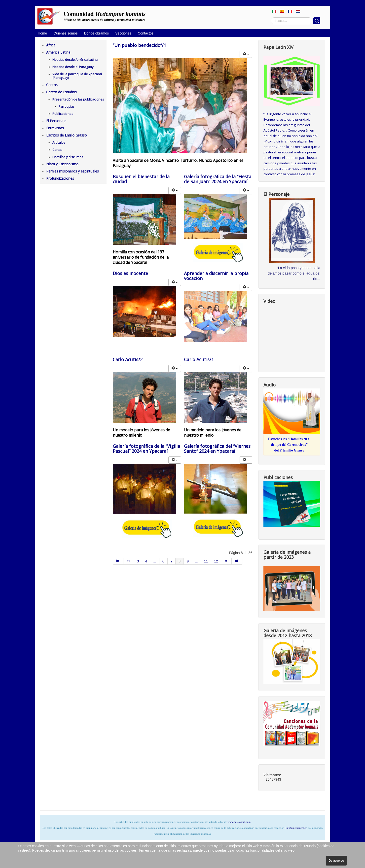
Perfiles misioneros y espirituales (73, 171)
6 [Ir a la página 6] (163, 561)
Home (42, 33)
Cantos (52, 85)
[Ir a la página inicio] (118, 561)
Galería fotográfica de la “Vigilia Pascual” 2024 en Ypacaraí (146, 449)
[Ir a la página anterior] (129, 561)
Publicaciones (63, 114)
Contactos (146, 33)
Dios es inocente (130, 273)
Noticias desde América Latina (75, 60)
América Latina (58, 52)
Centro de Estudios (61, 92)
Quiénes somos (65, 33)
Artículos (59, 142)
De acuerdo (336, 861)
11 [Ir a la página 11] (206, 561)
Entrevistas (55, 128)
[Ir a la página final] (237, 561)
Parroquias (66, 107)
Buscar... (271, 17)
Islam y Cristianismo (62, 164)
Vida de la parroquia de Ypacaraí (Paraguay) (77, 76)
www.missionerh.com (239, 822)
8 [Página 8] (180, 561)
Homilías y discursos (68, 157)
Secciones (123, 33)
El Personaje (56, 121)
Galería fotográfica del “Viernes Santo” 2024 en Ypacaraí (217, 449)
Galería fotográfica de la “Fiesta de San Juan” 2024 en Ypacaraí (218, 179)
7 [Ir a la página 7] (172, 561)
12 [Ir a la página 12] (216, 561)
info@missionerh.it (296, 828)
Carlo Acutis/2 (128, 359)
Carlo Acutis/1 (199, 359)
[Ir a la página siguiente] (227, 561)
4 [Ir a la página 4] (146, 561)
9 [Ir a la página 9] (188, 561)
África (51, 45)
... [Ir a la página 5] (155, 561)
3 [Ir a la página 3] (138, 561)
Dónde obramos (97, 33)
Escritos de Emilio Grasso (67, 135)
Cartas (57, 150)
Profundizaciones (60, 178)
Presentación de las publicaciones (78, 99)
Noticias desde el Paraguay (73, 67)
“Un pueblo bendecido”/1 (139, 45)
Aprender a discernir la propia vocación (216, 276)
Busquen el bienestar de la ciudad (141, 179)
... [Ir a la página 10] (196, 561)
